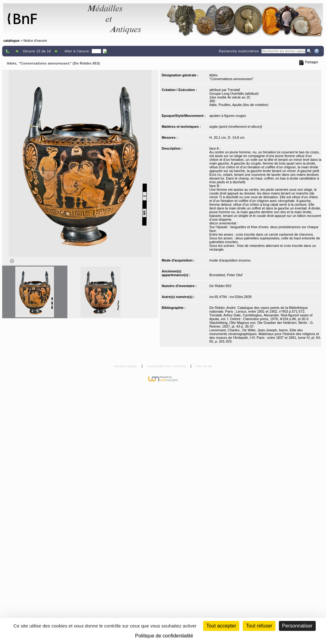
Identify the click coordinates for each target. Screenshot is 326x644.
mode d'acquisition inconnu (230, 260)
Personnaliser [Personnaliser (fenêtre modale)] (297, 626)
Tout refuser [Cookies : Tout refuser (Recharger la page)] (259, 626)
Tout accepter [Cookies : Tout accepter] (221, 626)
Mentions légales (126, 366)
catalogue (11, 41)
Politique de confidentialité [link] (164, 636)
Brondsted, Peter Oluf (226, 275)
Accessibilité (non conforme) (167, 366)
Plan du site (204, 366)
